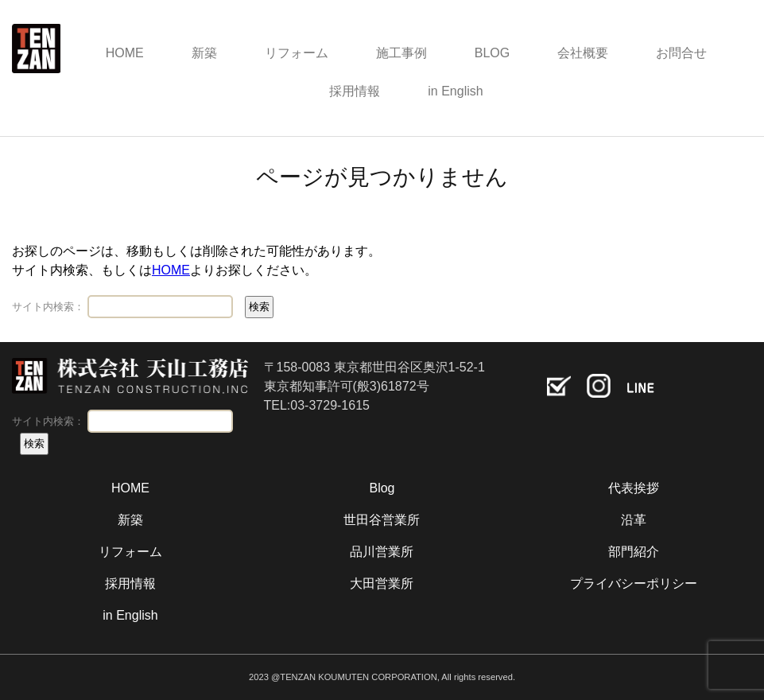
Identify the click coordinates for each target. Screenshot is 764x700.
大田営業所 (382, 583)
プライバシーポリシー (634, 583)
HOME (125, 53)
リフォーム (297, 53)
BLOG (492, 53)
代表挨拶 (634, 488)
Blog (382, 488)
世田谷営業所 (382, 520)
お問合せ (681, 53)
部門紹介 (634, 552)
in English (455, 91)
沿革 (634, 520)
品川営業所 (382, 552)
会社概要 (583, 53)
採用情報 (355, 91)
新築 (204, 53)
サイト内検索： (48, 307)
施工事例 (401, 53)
